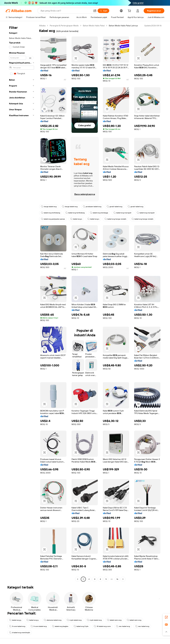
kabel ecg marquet (122, 213)
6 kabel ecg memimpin (20, 633)
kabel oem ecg (114, 620)
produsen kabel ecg (92, 207)
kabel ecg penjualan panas (53, 219)
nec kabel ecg (123, 626)
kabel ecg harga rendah (115, 219)
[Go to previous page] (78, 579)
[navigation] (22, 303)
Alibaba (42, 26)
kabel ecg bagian (60, 626)
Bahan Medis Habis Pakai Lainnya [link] (123, 26)
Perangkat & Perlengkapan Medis (64, 26)
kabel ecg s (76, 219)
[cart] (130, 11)
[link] (166, 617)
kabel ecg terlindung (51, 213)
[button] (95, 11)
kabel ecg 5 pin (81, 626)
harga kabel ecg (49, 207)
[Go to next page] (123, 579)
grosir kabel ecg (114, 207)
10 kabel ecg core (102, 626)
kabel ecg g (15, 620)
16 (117, 579)
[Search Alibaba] (66, 11)
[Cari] (103, 11)
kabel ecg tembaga (99, 213)
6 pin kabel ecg (74, 620)
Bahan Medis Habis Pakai (94, 26)
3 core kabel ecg (17, 626)
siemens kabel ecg (53, 620)
